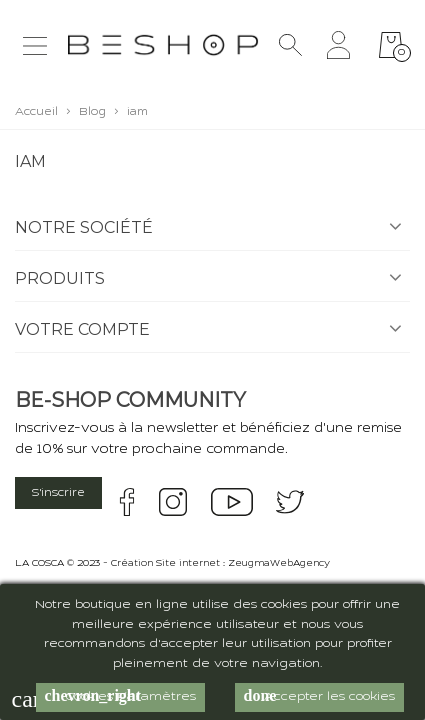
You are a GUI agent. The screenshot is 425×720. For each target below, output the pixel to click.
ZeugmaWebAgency (279, 564)
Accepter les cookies (319, 696)
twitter (290, 502)
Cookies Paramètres (120, 696)
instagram (173, 502)
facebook (127, 502)
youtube (232, 502)
